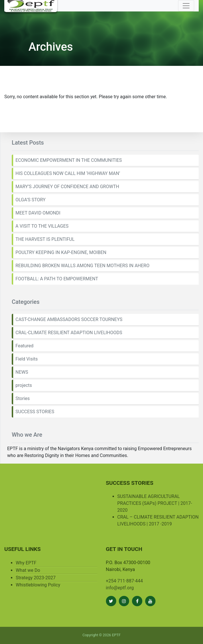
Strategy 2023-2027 (36, 578)
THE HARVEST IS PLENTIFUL (45, 239)
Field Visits (27, 359)
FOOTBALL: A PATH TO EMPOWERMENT (57, 279)
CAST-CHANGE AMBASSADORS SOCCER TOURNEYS (69, 319)
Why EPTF (26, 563)
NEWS (22, 372)
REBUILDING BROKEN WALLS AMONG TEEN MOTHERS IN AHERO (82, 266)
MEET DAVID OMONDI (38, 213)
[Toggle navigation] (186, 6)
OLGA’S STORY (30, 200)
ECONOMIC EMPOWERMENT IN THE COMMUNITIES (69, 160)
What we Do (28, 570)
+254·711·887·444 (125, 581)
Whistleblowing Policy (38, 585)
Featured (24, 346)
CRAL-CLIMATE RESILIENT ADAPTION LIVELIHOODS (69, 333)
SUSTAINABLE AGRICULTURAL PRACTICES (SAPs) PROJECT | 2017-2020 (155, 503)
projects (24, 385)
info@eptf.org (120, 588)
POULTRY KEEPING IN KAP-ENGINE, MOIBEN (61, 252)
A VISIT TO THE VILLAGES (42, 226)
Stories (23, 398)
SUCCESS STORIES (35, 412)
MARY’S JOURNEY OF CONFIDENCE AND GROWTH (67, 187)
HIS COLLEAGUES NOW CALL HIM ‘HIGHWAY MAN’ (68, 173)
